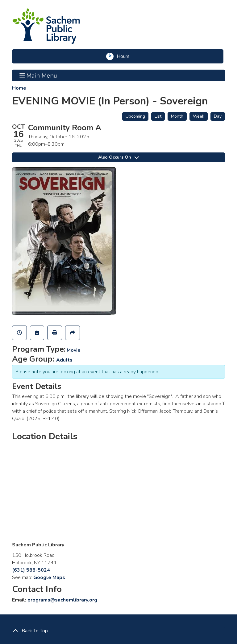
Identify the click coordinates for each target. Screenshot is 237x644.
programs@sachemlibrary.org (62, 600)
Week (199, 116)
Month (177, 116)
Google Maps (49, 577)
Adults (64, 360)
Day (218, 116)
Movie (74, 350)
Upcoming (135, 116)
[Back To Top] (118, 631)
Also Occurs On (118, 157)
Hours (125, 56)
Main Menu (38, 75)
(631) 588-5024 (31, 570)
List (158, 116)
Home (19, 88)
